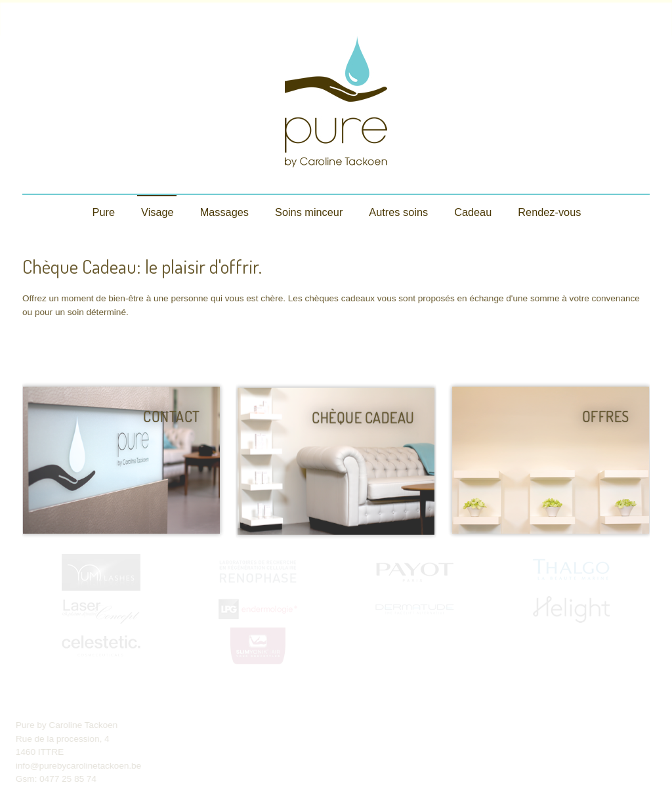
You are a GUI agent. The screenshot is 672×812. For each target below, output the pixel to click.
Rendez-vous (549, 212)
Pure (104, 212)
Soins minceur (309, 212)
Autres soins (398, 212)
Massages (224, 212)
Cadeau (473, 212)
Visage (157, 212)
